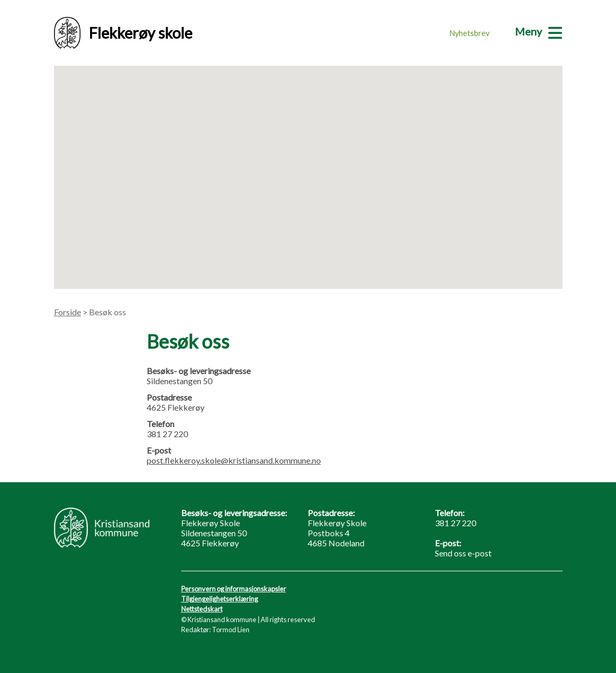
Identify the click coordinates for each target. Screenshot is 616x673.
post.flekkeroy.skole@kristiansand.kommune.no (234, 460)
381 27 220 (456, 523)
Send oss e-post (463, 553)
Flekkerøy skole (123, 33)
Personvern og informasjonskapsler (234, 589)
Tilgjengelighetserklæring (220, 599)
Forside (68, 312)
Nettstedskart (202, 609)
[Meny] (538, 31)
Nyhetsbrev (470, 33)
